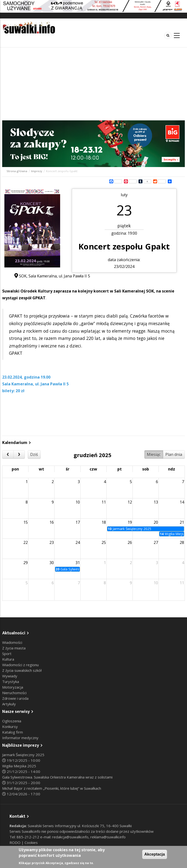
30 (52, 563)
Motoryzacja (13, 687)
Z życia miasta (14, 648)
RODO (15, 842)
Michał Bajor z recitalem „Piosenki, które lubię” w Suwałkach (52, 788)
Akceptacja (155, 854)
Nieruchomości (14, 693)
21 (182, 522)
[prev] (8, 454)
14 (182, 502)
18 (104, 522)
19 (130, 522)
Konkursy (10, 726)
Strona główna (17, 171)
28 (182, 542)
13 (156, 502)
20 (156, 522)
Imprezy (37, 171)
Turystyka (11, 682)
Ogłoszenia (12, 721)
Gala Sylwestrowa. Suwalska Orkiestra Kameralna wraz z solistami (57, 777)
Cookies (31, 842)
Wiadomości (12, 642)
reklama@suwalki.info (108, 837)
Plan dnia (174, 454)
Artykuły (9, 704)
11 (104, 502)
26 (130, 542)
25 (104, 542)
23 (52, 542)
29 (26, 563)
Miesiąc (154, 454)
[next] (19, 454)
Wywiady (10, 676)
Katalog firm (13, 732)
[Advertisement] (93, 84)
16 (52, 522)
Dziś (34, 454)
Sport (7, 654)
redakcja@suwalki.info (70, 837)
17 (78, 522)
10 (78, 502)
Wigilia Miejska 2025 (19, 766)
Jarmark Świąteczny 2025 (23, 755)
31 (78, 563)
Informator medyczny (20, 738)
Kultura (8, 659)
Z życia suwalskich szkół (22, 670)
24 (78, 542)
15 (26, 522)
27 (156, 542)
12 (130, 502)
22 (26, 542)
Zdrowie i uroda (15, 698)
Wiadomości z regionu (20, 665)
